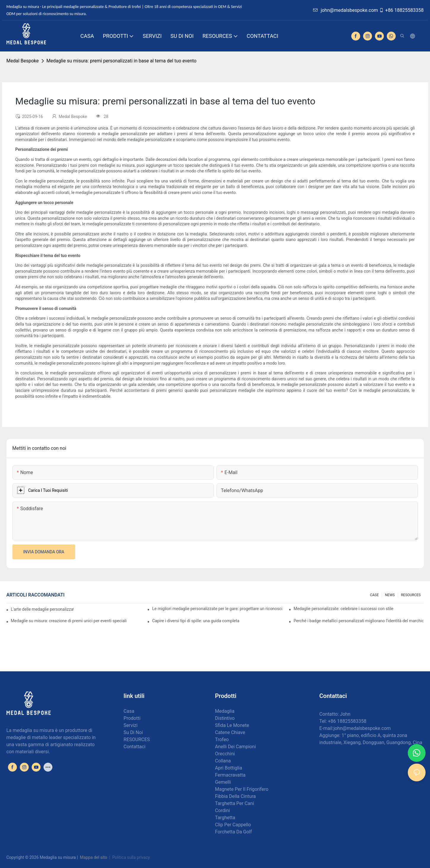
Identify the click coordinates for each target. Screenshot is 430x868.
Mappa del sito (94, 857)
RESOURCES (411, 595)
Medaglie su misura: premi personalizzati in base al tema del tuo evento (121, 61)
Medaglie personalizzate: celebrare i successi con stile (343, 609)
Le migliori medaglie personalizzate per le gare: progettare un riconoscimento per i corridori (217, 609)
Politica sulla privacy (131, 857)
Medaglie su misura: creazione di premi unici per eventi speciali (69, 621)
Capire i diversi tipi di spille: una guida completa (196, 621)
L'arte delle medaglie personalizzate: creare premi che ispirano (42, 609)
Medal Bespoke (23, 61)
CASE (374, 595)
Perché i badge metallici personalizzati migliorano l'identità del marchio (359, 621)
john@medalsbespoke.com (346, 10)
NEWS (390, 595)
